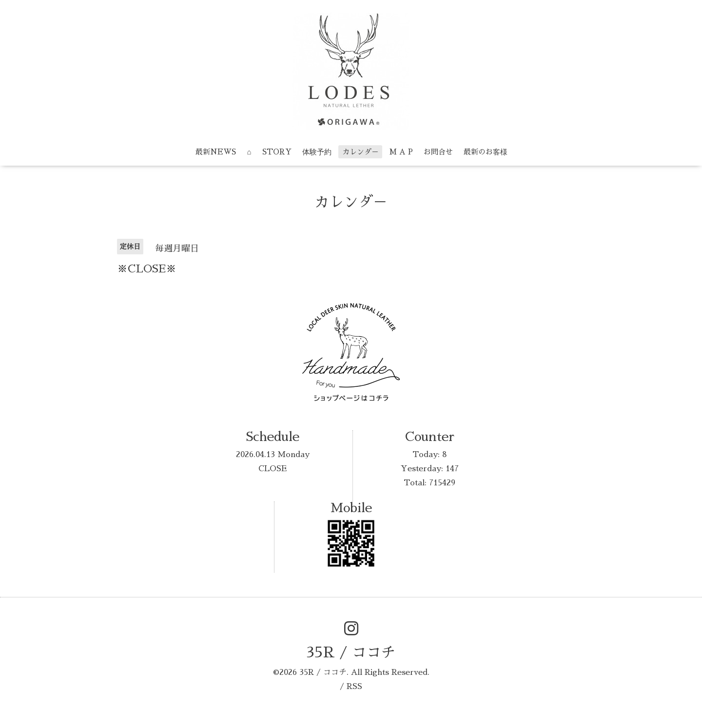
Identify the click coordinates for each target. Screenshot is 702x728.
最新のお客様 (486, 152)
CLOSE (273, 469)
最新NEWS (216, 152)
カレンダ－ (361, 152)
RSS (354, 687)
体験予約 (317, 152)
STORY (277, 152)
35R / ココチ (351, 652)
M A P (401, 152)
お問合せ (438, 152)
